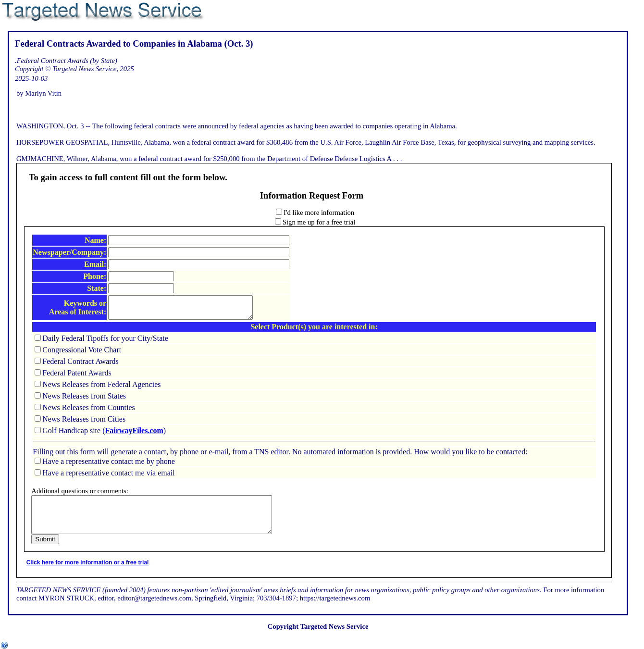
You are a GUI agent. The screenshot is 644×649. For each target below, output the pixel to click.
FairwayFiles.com (134, 435)
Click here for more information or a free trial (88, 574)
